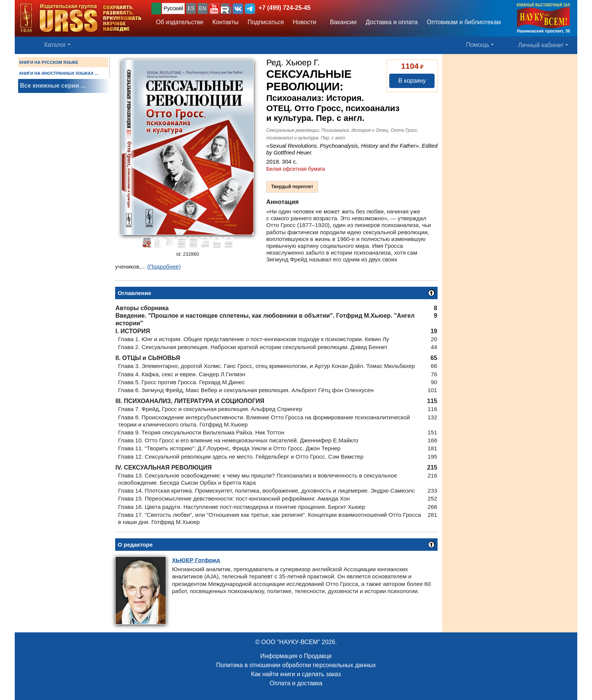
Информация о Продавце (296, 656)
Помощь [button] (478, 45)
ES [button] (191, 8)
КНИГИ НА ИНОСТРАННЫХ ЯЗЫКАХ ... (59, 73)
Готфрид (196, 560)
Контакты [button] (226, 22)
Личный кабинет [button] (541, 45)
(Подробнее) (164, 267)
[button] (214, 9)
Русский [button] (173, 8)
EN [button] (203, 8)
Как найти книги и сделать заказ (296, 674)
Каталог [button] (55, 45)
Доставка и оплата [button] (392, 22)
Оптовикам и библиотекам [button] (464, 22)
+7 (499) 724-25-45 (284, 8)
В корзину (412, 81)
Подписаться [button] (266, 22)
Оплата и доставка (296, 683)
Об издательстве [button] (180, 22)
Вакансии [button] (341, 22)
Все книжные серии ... (53, 86)
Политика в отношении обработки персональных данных (296, 665)
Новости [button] (305, 22)
